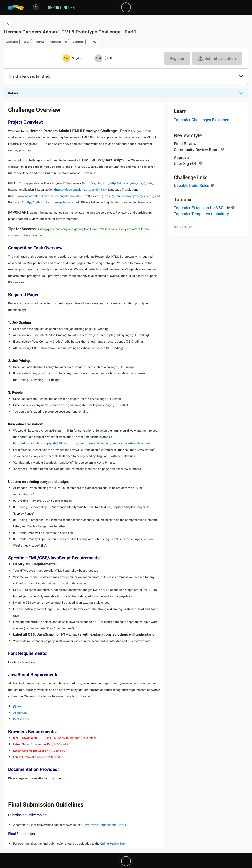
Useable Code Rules (192, 185)
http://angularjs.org (96, 183)
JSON (27, 42)
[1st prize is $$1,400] (66, 58)
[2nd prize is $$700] (98, 58)
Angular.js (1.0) (58, 42)
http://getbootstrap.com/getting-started (52, 202)
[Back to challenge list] (8, 23)
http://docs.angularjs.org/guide (131, 183)
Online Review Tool (113, 844)
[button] (241, 77)
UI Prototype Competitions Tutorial (104, 825)
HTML (93, 42)
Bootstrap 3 (21, 719)
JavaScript (12, 42)
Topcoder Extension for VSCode (202, 208)
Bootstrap (78, 42)
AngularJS (20, 713)
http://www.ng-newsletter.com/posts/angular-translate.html (49, 196)
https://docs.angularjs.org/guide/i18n (80, 190)
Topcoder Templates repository (201, 214)
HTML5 (40, 42)
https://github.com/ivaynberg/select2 (128, 196)
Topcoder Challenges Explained (202, 120)
